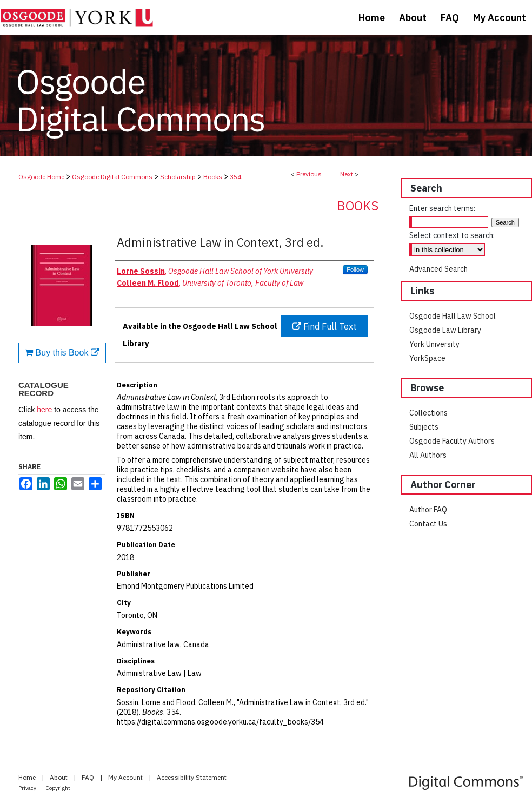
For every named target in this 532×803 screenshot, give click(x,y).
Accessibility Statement (192, 777)
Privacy (28, 788)
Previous (309, 174)
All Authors (428, 455)
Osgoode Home (41, 177)
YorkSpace (427, 358)
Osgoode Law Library (445, 330)
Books (213, 177)
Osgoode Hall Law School (453, 316)
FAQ (89, 777)
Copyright (58, 788)
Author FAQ (428, 510)
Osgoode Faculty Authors (452, 441)
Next (347, 174)
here (44, 410)
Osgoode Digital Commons (112, 177)
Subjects (424, 427)
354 (235, 177)
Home (28, 777)
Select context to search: (452, 235)
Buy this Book (62, 353)
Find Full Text (324, 326)
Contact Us (428, 524)
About (59, 777)
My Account (126, 777)
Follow (355, 269)
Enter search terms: (442, 208)
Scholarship (178, 177)
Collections (428, 413)
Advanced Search (438, 269)
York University (434, 344)
